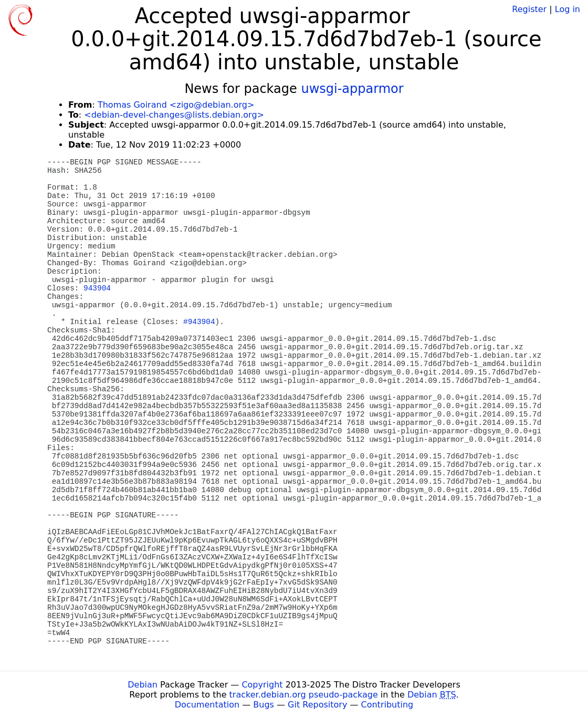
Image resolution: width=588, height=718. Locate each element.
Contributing (387, 705)
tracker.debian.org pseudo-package (304, 695)
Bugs (264, 705)
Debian (143, 685)
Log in (568, 9)
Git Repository (317, 705)
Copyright (262, 685)
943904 (97, 288)
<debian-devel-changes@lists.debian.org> (174, 115)
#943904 (199, 322)
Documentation (207, 705)
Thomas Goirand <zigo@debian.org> (176, 105)
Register (529, 9)
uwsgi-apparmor (352, 89)
